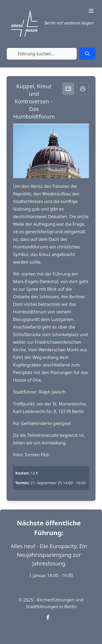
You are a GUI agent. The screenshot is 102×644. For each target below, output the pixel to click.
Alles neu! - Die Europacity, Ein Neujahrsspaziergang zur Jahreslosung (49, 555)
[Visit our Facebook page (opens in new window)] (51, 621)
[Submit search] (87, 54)
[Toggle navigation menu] (91, 11)
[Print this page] (83, 89)
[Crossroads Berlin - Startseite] (24, 23)
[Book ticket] (68, 89)
